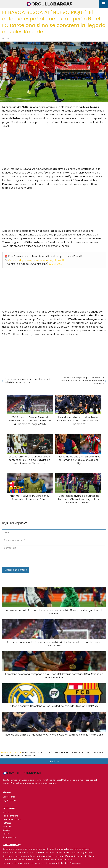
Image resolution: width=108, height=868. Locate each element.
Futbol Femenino (10, 816)
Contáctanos (9, 797)
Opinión (6, 834)
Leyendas (7, 826)
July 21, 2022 (56, 264)
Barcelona (7, 812)
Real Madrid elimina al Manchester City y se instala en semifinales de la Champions (42, 863)
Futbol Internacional (12, 819)
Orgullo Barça (9, 800)
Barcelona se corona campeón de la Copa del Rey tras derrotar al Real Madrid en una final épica (49, 856)
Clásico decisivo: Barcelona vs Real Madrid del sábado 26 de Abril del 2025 (37, 860)
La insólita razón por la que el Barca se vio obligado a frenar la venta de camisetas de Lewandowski (83, 381)
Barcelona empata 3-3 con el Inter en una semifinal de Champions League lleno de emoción (46, 849)
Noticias (6, 830)
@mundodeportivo (19, 260)
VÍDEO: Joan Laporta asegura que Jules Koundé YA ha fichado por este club (27, 381)
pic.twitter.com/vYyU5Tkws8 (48, 260)
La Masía (7, 823)
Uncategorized (10, 837)
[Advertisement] (54, 146)
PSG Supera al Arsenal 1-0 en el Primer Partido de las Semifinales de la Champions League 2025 (47, 853)
